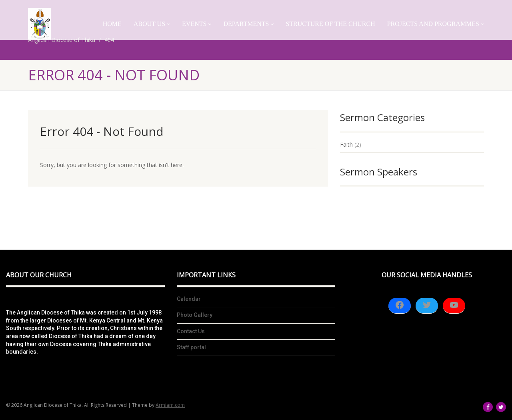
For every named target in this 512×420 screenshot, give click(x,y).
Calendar (189, 299)
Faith (346, 144)
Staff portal (191, 347)
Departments (248, 24)
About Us (152, 24)
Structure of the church (330, 24)
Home (112, 24)
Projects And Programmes (436, 24)
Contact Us (191, 331)
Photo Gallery (195, 315)
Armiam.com (170, 405)
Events (197, 24)
